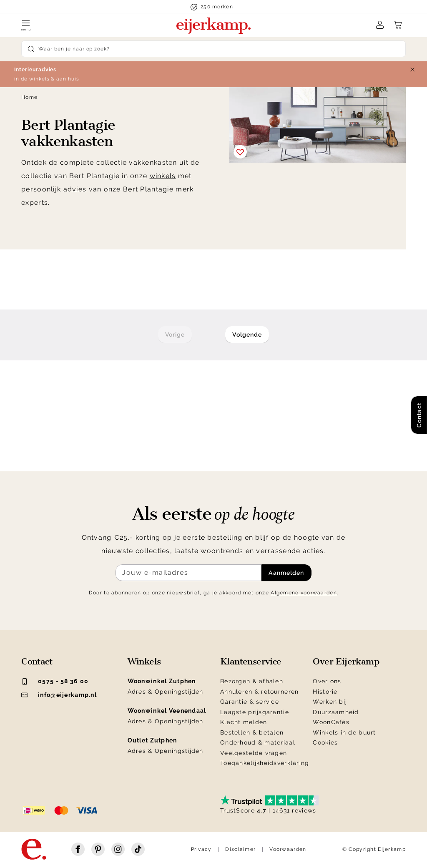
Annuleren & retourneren (259, 692)
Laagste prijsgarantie (255, 712)
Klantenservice (251, 662)
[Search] (213, 49)
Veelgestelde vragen (254, 753)
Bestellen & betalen (252, 732)
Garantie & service (250, 702)
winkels (163, 176)
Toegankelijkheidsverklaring (265, 763)
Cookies (325, 742)
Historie (325, 692)
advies (75, 189)
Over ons (327, 681)
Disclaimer (240, 849)
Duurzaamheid (336, 712)
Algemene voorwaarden (304, 593)
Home (29, 97)
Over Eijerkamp (346, 662)
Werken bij (330, 702)
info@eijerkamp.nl (59, 695)
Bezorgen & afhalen (252, 681)
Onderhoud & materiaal (258, 742)
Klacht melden (244, 722)
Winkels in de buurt (344, 732)
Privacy (201, 849)
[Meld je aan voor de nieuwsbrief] (188, 573)
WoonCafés (331, 722)
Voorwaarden (288, 849)
